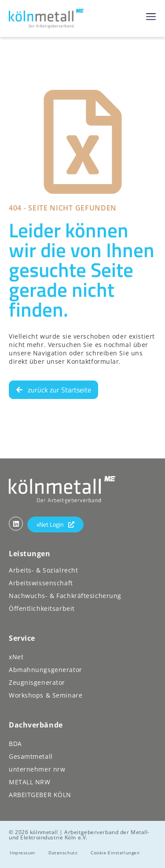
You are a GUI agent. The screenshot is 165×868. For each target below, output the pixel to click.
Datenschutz (63, 853)
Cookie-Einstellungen (115, 853)
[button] (151, 16)
